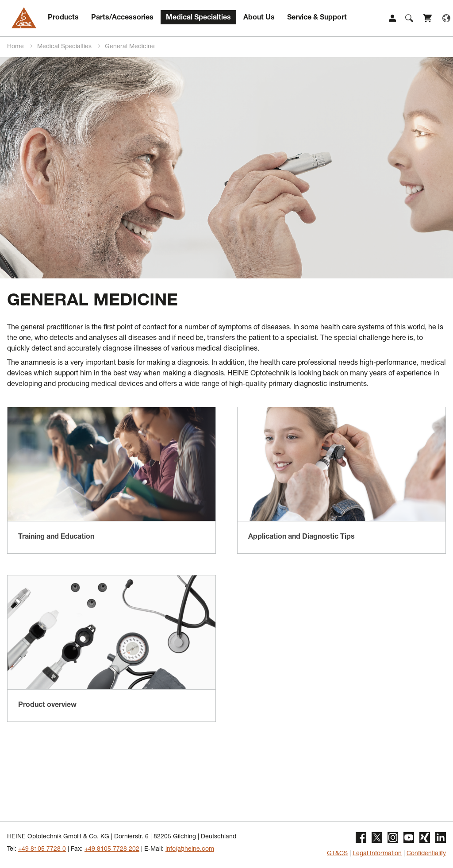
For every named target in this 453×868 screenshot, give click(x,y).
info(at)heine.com (190, 849)
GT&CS (337, 854)
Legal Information (377, 854)
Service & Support (317, 18)
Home (16, 47)
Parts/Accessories (122, 18)
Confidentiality (426, 854)
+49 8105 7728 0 (42, 849)
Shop (428, 18)
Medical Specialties (198, 18)
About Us (259, 18)
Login (392, 18)
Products (63, 18)
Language (446, 18)
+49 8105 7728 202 (112, 849)
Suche (409, 18)
